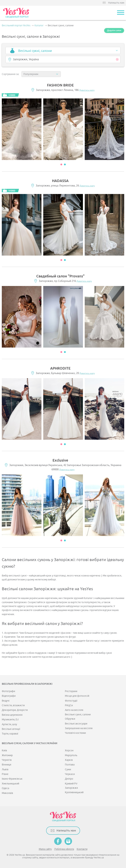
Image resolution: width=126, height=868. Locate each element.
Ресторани (71, 691)
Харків (69, 760)
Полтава (70, 765)
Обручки (70, 719)
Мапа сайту (45, 849)
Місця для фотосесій (77, 696)
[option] (22, 129)
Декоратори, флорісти (15, 710)
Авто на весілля (74, 710)
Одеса (5, 788)
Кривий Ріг (71, 784)
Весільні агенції (11, 729)
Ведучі (6, 701)
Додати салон (114, 30)
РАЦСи (69, 705)
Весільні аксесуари (76, 724)
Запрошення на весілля (79, 728)
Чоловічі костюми (75, 733)
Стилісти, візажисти (13, 705)
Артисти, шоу (9, 724)
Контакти (82, 849)
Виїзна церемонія (12, 715)
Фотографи (8, 691)
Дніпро (69, 779)
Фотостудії (71, 701)
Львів (5, 769)
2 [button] (65, 164)
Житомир (7, 755)
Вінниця (7, 765)
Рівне (5, 774)
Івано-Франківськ (12, 779)
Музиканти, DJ (10, 720)
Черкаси (70, 774)
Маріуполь (71, 755)
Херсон (69, 751)
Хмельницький (10, 784)
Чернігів (7, 760)
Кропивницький (74, 792)
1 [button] (61, 164)
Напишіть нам (116, 3)
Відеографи (9, 696)
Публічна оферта (64, 849)
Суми (68, 769)
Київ (4, 751)
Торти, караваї (10, 734)
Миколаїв (7, 793)
